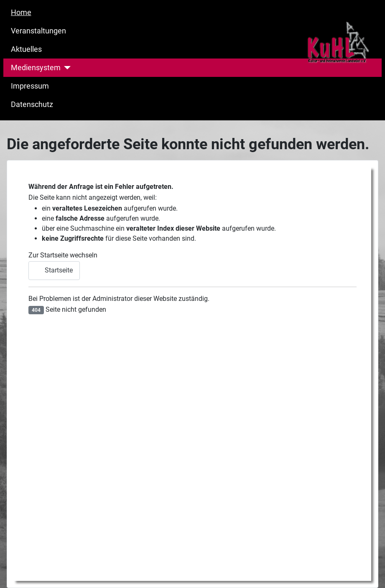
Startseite (54, 270)
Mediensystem (36, 68)
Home (21, 13)
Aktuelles (26, 49)
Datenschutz (32, 104)
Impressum (30, 86)
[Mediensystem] (66, 68)
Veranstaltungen (38, 31)
